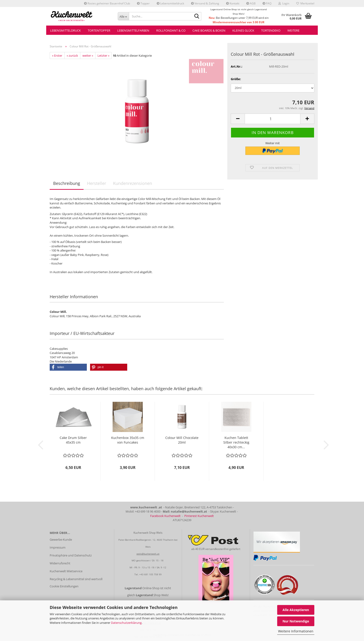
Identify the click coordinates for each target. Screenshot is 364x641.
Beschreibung (67, 183)
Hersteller (97, 183)
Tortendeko (271, 30)
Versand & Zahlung (205, 3)
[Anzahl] (273, 119)
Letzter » (103, 56)
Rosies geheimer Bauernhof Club (107, 3)
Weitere (293, 30)
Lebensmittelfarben (133, 30)
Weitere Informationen (296, 631)
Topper (143, 3)
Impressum (58, 547)
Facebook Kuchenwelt (165, 516)
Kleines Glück (243, 30)
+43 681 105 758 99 (150, 574)
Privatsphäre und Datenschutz (71, 555)
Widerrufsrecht (60, 563)
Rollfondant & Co (171, 30)
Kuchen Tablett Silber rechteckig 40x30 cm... (236, 442)
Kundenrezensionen (133, 183)
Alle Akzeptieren (296, 610)
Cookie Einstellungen (64, 586)
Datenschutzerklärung (126, 623)
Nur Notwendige (296, 621)
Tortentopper (99, 30)
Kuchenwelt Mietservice (66, 571)
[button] (238, 119)
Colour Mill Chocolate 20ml (182, 440)
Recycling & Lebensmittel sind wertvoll (76, 579)
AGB (251, 3)
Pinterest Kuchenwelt (199, 516)
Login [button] (284, 3)
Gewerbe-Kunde (61, 540)
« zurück (72, 56)
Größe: (236, 79)
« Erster (57, 56)
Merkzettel (305, 3)
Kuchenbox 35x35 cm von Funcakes (128, 440)
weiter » (88, 56)
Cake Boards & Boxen (209, 30)
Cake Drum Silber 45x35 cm (73, 440)
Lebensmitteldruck (170, 3)
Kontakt (233, 3)
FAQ (267, 3)
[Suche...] (123, 16)
